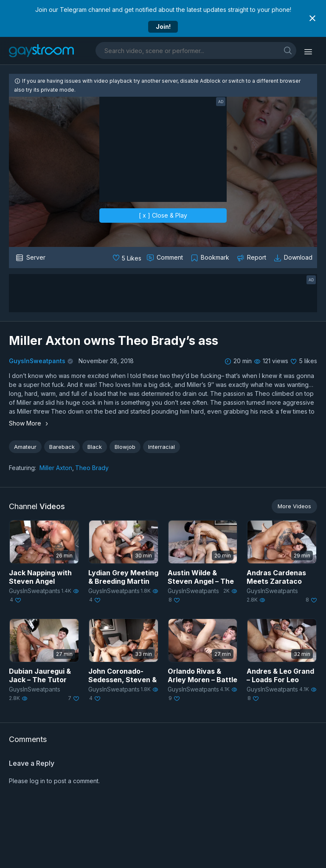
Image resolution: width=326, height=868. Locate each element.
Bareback (62, 447)
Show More (30, 423)
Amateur (25, 447)
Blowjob (125, 447)
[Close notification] (312, 18)
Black (95, 447)
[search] (288, 50)
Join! (163, 27)
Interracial (162, 447)
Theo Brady (92, 468)
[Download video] (294, 258)
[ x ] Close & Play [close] (163, 215)
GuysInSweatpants (37, 361)
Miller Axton (56, 468)
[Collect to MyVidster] (211, 258)
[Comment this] (166, 258)
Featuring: (22, 468)
